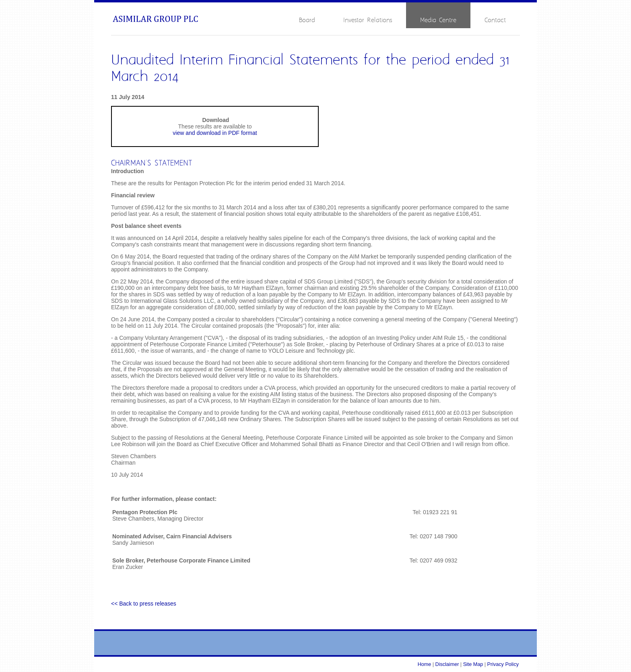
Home (425, 664)
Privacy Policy (503, 664)
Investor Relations (368, 20)
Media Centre (438, 20)
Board (307, 20)
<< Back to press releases (144, 604)
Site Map (473, 664)
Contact (495, 20)
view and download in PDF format (215, 133)
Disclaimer (447, 664)
